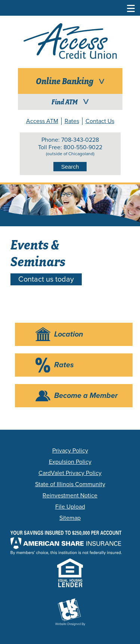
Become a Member (86, 396)
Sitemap (70, 518)
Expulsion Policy (70, 462)
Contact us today (46, 279)
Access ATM (42, 121)
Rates (72, 121)
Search (70, 167)
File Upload (70, 507)
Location (69, 334)
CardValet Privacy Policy (70, 473)
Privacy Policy (70, 451)
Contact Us (100, 121)
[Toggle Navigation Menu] (131, 8)
